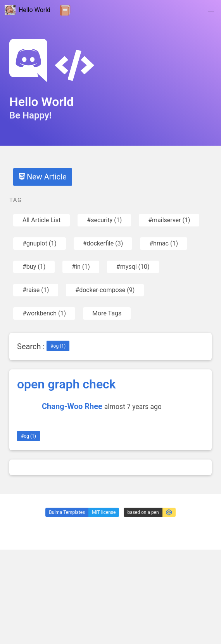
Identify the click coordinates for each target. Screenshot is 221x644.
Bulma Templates (67, 512)
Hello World (28, 10)
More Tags (107, 313)
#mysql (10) (133, 267)
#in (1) (81, 267)
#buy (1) (34, 267)
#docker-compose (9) (105, 290)
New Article (43, 177)
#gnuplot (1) (40, 243)
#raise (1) (36, 290)
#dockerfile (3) (103, 243)
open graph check (66, 384)
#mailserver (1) (169, 220)
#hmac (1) (164, 243)
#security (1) (104, 220)
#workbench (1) (44, 313)
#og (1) (58, 346)
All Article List (41, 220)
